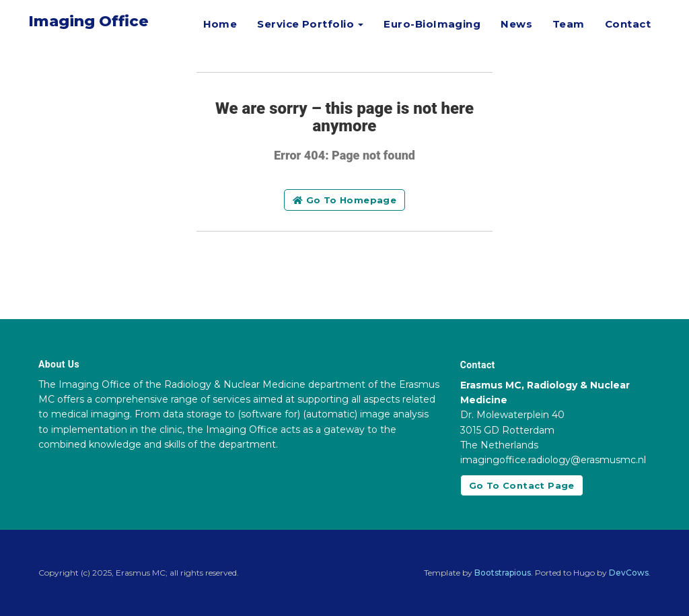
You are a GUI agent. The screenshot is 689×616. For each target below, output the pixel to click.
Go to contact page (522, 485)
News (516, 24)
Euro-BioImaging (432, 24)
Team (569, 24)
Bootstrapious (503, 573)
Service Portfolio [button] (310, 24)
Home (220, 24)
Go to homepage (344, 200)
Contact (628, 24)
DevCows (629, 573)
